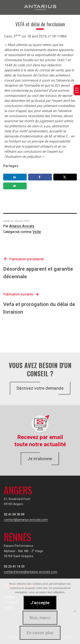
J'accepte (40, 603)
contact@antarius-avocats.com (26, 520)
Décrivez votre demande (40, 388)
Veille (37, 232)
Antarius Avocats (22, 226)
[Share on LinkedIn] (15, 177)
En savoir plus (40, 633)
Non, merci (40, 618)
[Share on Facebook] (40, 177)
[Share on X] (65, 177)
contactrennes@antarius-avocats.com (31, 572)
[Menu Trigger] (77, 90)
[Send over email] (15, 186)
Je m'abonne (40, 459)
